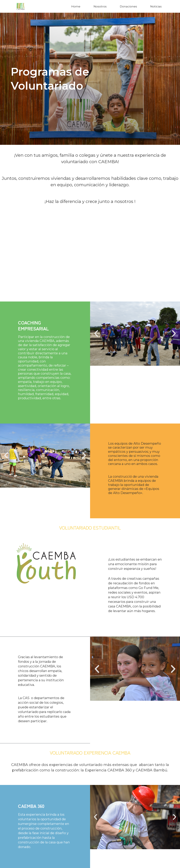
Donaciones (128, 6)
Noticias (156, 6)
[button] (96, 334)
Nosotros (100, 6)
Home (76, 6)
